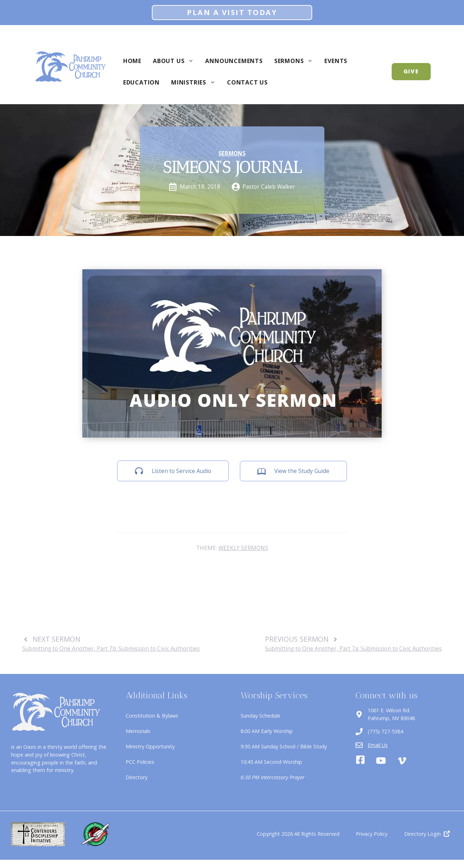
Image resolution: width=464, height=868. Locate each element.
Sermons (297, 61)
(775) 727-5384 (385, 731)
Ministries (196, 82)
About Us (176, 61)
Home (132, 61)
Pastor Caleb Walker (269, 187)
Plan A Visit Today (232, 12)
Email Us (378, 745)
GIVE (411, 71)
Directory (137, 777)
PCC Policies (140, 762)
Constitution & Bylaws (152, 716)
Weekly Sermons (243, 548)
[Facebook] (360, 761)
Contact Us (247, 82)
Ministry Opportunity (150, 746)
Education (141, 82)
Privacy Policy (372, 834)
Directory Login (422, 834)
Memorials (138, 731)
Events (336, 61)
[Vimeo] (402, 761)
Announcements (234, 61)
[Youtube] (381, 761)
